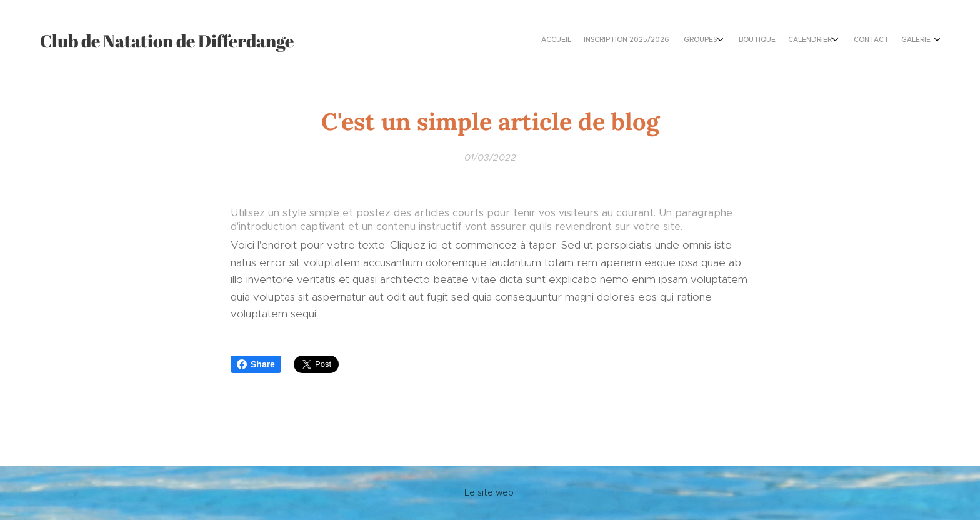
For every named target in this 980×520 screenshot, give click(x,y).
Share (256, 364)
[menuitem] (838, 41)
